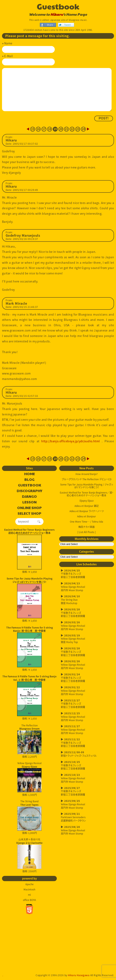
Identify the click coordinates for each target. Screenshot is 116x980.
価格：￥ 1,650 (29, 554)
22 (72, 129)
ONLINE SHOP (29, 508)
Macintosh (29, 889)
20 (61, 129)
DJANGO (29, 497)
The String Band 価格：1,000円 (29, 817)
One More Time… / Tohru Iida (86, 522)
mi (29, 895)
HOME (30, 474)
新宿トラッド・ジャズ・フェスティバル (87, 754)
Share (50, 25)
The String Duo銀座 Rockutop (87, 600)
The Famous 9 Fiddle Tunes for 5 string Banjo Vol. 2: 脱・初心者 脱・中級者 (30, 678)
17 (44, 129)
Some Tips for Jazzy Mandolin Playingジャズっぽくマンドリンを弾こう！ (30, 580)
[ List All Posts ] (86, 532)
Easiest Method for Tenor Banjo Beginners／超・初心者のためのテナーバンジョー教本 (87, 494)
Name (8, 43)
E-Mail (9, 56)
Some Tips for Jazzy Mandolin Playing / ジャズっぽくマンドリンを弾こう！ (87, 486)
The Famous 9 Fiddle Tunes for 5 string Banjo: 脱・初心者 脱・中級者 (30, 629)
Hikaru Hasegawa (79, 975)
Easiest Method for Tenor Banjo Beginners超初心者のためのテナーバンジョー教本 (29, 531)
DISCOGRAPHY (30, 491)
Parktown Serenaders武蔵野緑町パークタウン (87, 817)
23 (78, 129)
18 (50, 129)
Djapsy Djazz (87, 501)
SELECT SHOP (29, 514)
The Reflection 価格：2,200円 (29, 741)
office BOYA (29, 900)
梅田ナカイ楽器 (86, 527)
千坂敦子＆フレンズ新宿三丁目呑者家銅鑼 (87, 574)
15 (33, 129)
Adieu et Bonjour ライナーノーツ (87, 511)
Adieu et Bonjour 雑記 (87, 506)
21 (67, 129)
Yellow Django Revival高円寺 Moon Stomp (87, 587)
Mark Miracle (16, 303)
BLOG (29, 480)
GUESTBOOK (30, 485)
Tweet (67, 25)
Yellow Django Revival (29, 777)
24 (83, 129)
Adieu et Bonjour (86, 516)
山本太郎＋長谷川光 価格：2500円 (29, 855)
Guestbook (58, 6)
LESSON (30, 502)
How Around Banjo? (87, 474)
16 (38, 129)
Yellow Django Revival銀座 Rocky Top (87, 639)
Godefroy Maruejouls (23, 235)
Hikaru (57, 14)
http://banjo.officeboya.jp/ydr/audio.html (70, 441)
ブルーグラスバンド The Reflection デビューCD (87, 479)
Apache (30, 884)
